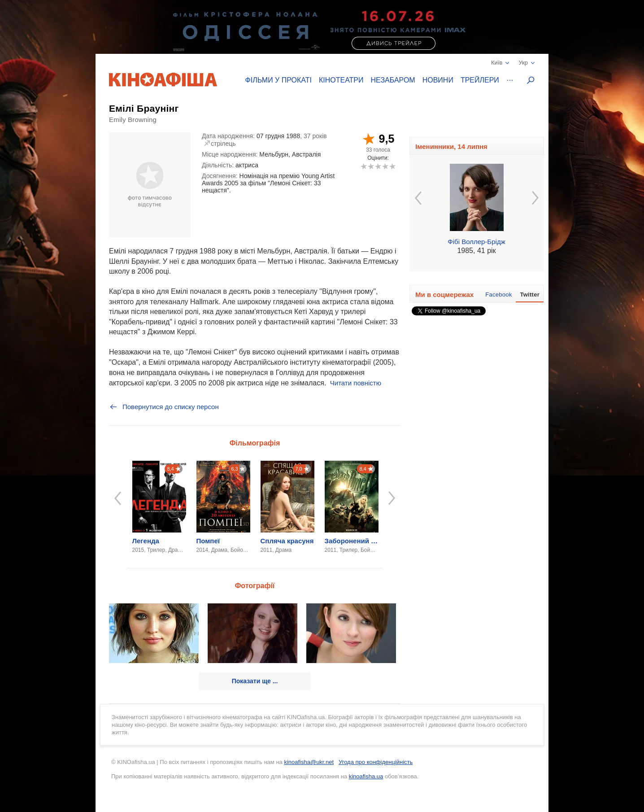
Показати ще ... (255, 681)
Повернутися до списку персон (164, 407)
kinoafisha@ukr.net (309, 762)
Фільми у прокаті (278, 80)
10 (392, 166)
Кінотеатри (341, 80)
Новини (438, 80)
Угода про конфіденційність (376, 762)
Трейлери (480, 80)
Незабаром (393, 80)
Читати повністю (356, 383)
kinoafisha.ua (366, 776)
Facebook (498, 295)
